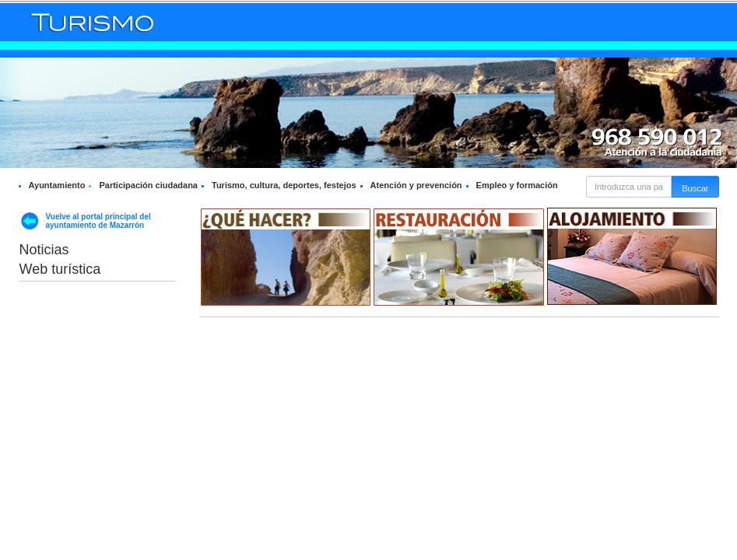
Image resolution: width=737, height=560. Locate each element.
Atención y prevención (416, 185)
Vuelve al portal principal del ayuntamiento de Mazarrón (98, 221)
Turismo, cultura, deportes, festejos (284, 185)
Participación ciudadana (148, 185)
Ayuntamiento (57, 185)
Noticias (44, 250)
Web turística (60, 269)
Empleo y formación (517, 185)
